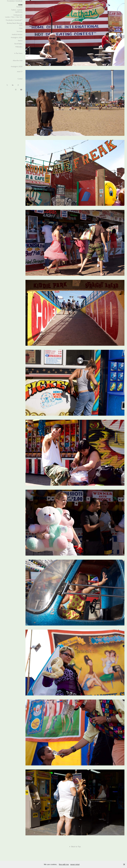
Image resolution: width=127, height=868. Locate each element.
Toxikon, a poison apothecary (17, 11)
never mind (75, 864)
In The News (18, 53)
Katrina (20, 41)
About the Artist (18, 60)
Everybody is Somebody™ (14, 20)
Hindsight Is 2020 (17, 37)
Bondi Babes (18, 44)
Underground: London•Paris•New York (14, 16)
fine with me (64, 864)
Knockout (19, 7)
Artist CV (20, 72)
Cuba (21, 28)
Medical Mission (17, 34)
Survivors (20, 31)
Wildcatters (19, 47)
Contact (20, 79)
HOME (20, 5)
